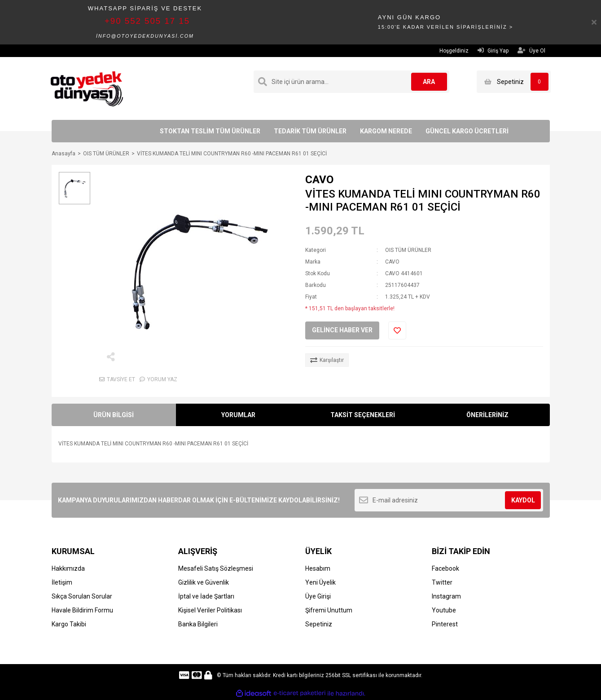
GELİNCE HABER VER (342, 330)
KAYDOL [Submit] (523, 500)
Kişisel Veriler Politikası (210, 610)
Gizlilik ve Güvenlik (204, 582)
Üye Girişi (318, 596)
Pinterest (445, 624)
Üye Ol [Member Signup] (531, 51)
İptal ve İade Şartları (206, 596)
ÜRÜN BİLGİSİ (114, 415)
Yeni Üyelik (320, 582)
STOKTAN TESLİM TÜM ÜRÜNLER (210, 131)
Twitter (442, 582)
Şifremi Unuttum (329, 610)
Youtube (444, 610)
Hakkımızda (68, 568)
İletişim (62, 582)
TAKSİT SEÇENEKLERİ (363, 415)
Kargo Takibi (69, 624)
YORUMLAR (238, 415)
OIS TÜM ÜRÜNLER (408, 250)
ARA (429, 82)
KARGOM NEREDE (386, 131)
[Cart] (514, 82)
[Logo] (87, 88)
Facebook (445, 568)
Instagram (446, 596)
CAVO (319, 180)
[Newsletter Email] (449, 500)
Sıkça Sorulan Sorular (82, 596)
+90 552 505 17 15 (147, 21)
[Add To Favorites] (397, 330)
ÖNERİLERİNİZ (487, 415)
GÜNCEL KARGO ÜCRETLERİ (467, 131)
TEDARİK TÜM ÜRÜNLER (310, 131)
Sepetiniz (319, 624)
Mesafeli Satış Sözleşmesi (216, 568)
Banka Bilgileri (198, 624)
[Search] (351, 82)
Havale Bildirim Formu (82, 610)
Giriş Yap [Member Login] (493, 51)
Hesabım (318, 568)
